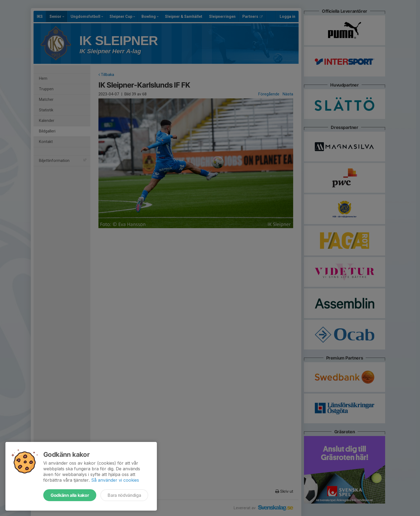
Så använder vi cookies (115, 480)
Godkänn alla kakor (70, 495)
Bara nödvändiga (124, 495)
